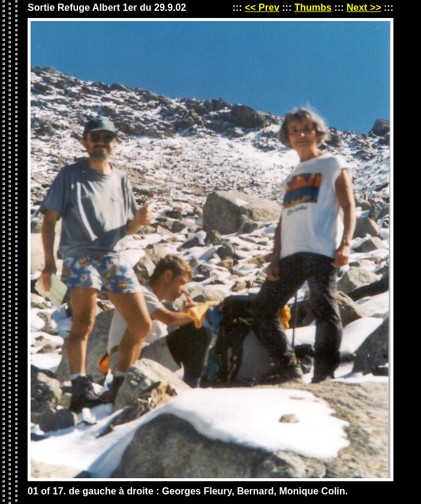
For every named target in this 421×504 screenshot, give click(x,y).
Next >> (364, 7)
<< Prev (262, 7)
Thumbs (313, 7)
